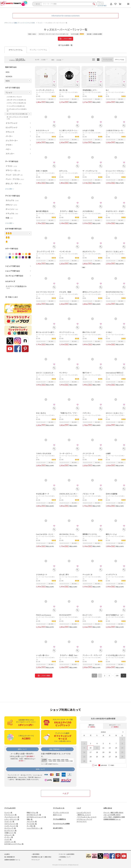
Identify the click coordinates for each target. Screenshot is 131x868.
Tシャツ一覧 (8, 812)
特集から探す (13, 297)
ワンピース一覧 (9, 821)
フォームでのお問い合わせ (112, 815)
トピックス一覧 (32, 821)
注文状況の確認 (102, 6)
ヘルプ (65, 793)
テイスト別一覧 (32, 824)
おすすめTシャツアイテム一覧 (14, 844)
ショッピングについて (84, 812)
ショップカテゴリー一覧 (35, 828)
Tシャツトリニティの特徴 (61, 824)
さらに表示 (9, 189)
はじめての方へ (58, 828)
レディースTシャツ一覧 (12, 819)
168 (117, 676)
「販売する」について (84, 815)
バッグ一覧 (8, 839)
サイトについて (82, 821)
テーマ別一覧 (31, 826)
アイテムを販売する (59, 819)
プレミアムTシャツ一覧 (12, 817)
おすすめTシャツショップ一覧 (36, 817)
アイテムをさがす (10, 808)
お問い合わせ (108, 808)
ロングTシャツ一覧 (10, 830)
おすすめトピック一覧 (34, 815)
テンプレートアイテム (38, 50)
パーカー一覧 (9, 837)
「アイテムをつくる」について (87, 817)
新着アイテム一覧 (32, 812)
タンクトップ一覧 (10, 828)
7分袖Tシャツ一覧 (10, 833)
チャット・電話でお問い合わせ (113, 812)
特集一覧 (30, 819)
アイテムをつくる (59, 808)
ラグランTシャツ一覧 (11, 824)
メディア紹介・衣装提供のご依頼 (114, 817)
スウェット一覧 (9, 835)
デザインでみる (120, 60)
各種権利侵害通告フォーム (112, 819)
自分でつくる (57, 815)
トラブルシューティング (84, 819)
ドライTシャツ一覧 (10, 815)
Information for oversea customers (65, 16)
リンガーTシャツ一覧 (11, 826)
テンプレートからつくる (61, 812)
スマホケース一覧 (10, 842)
